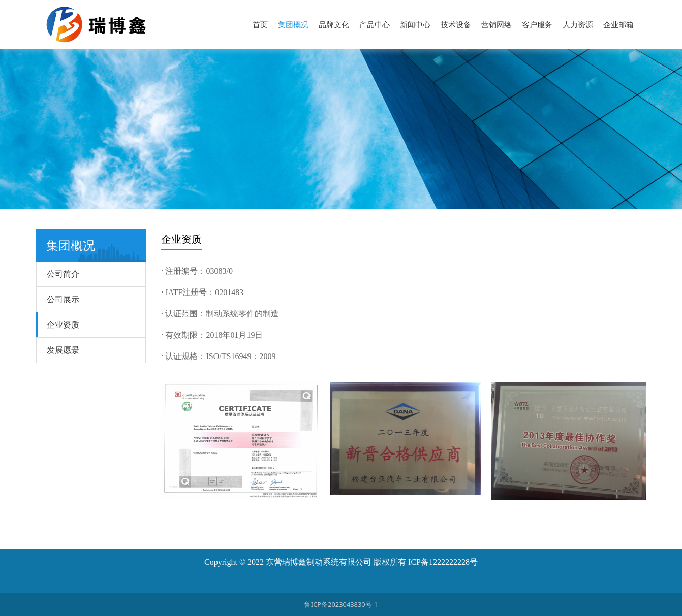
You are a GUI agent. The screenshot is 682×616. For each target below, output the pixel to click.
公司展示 (63, 299)
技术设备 (456, 24)
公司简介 (63, 274)
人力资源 (578, 24)
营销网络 (497, 24)
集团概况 (293, 24)
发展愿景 (63, 350)
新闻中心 (415, 24)
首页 (260, 24)
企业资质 (63, 325)
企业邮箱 (618, 24)
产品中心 (375, 24)
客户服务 (537, 24)
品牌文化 (334, 24)
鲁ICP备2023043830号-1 (341, 604)
